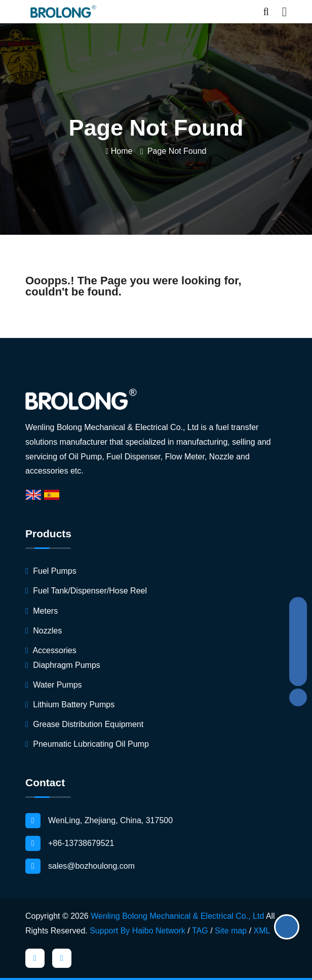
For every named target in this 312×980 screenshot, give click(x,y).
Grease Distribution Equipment (84, 724)
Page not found (177, 151)
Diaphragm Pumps (63, 665)
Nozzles (44, 631)
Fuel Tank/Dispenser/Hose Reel (86, 591)
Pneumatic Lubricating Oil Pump (87, 744)
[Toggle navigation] (284, 12)
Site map (231, 931)
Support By (110, 931)
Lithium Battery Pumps (70, 705)
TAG (200, 931)
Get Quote (287, 927)
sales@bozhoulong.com (80, 866)
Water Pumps (54, 685)
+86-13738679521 (70, 843)
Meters (42, 611)
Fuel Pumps (51, 571)
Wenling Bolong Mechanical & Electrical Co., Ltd (177, 916)
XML (262, 931)
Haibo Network (159, 931)
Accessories (51, 650)
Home (119, 151)
